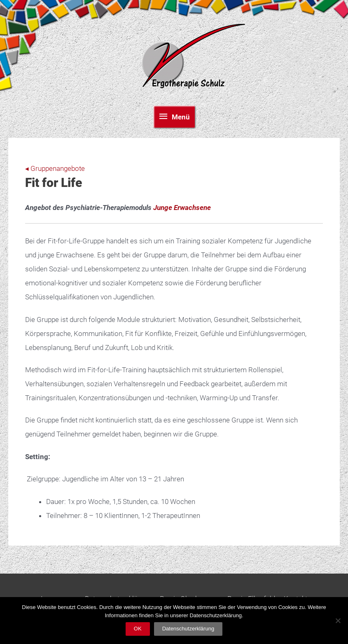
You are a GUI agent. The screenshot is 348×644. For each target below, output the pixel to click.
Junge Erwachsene (182, 208)
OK (138, 629)
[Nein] (338, 621)
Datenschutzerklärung (188, 629)
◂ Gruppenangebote (55, 168)
